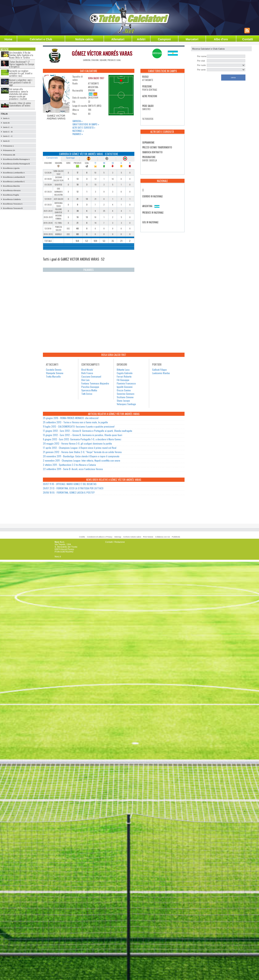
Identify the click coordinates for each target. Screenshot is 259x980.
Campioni (164, 39)
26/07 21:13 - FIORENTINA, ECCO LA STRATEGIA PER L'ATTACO (73, 488)
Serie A (6, 118)
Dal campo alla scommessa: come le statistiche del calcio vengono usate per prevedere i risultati (19, 94)
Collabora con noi (163, 537)
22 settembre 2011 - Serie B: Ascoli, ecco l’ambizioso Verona (73, 469)
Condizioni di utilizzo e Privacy (100, 537)
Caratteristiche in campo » (86, 124)
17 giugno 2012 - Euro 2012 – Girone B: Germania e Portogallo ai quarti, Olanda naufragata (88, 431)
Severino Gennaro (126, 394)
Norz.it (58, 557)
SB (104, 163)
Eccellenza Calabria (12, 199)
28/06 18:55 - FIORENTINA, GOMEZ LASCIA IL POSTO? (69, 492)
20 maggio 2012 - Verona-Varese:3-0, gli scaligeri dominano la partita (77, 443)
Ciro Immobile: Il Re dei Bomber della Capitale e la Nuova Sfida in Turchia (21, 55)
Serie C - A (8, 127)
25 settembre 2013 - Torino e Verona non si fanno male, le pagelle (75, 422)
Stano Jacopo (123, 401)
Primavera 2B (9, 155)
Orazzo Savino (124, 390)
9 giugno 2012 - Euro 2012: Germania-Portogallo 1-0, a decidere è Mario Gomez (82, 439)
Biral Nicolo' (87, 370)
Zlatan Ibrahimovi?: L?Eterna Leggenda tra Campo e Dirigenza (22, 64)
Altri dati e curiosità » (84, 128)
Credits (82, 537)
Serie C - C (8, 136)
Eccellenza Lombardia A (14, 173)
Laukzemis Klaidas (161, 373)
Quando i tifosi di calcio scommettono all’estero (20, 104)
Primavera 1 (8, 146)
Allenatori (118, 39)
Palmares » (78, 134)
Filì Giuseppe (123, 380)
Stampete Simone (55, 373)
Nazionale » (78, 131)
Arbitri (141, 39)
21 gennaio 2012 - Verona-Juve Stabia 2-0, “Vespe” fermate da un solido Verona (82, 452)
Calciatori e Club (41, 39)
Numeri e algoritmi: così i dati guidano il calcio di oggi (21, 82)
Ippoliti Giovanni (125, 387)
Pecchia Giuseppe (90, 387)
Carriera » (77, 121)
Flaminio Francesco (126, 383)
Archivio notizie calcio (132, 537)
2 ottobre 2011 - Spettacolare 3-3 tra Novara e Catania (69, 465)
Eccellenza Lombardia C (14, 182)
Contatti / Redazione (115, 542)
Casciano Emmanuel (91, 376)
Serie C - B (8, 132)
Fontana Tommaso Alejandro (95, 383)
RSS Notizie (148, 537)
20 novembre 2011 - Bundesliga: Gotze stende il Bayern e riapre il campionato (81, 456)
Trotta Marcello (53, 376)
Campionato (52, 158)
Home (8, 39)
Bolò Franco (87, 373)
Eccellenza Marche (11, 186)
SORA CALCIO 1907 (96, 78)
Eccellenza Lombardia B (14, 177)
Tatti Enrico (87, 394)
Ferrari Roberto (124, 376)
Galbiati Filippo (159, 370)
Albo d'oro (221, 39)
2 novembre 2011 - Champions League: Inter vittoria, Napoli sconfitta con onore (82, 460)
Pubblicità (176, 537)
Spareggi (70, 158)
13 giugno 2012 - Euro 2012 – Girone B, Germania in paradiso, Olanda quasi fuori (83, 435)
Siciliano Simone (125, 397)
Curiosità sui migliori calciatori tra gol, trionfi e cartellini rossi (21, 73)
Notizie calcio (84, 39)
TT (95, 163)
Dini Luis (85, 380)
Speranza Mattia (89, 390)
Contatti (248, 39)
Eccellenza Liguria (11, 168)
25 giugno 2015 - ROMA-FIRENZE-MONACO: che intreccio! (71, 418)
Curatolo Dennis (54, 370)
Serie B (6, 123)
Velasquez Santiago (126, 404)
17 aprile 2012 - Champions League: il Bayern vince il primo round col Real (80, 448)
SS (113, 163)
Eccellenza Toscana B (13, 208)
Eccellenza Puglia (11, 195)
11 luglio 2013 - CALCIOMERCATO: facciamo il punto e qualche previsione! (79, 426)
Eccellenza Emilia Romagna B (16, 164)
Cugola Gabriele (125, 373)
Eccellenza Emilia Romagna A (16, 159)
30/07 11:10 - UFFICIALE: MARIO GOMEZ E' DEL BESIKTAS (70, 484)
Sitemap (118, 537)
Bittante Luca (123, 370)
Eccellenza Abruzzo (12, 190)
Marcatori (192, 39)
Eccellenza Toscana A (13, 204)
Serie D (6, 141)
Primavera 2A (9, 150)
